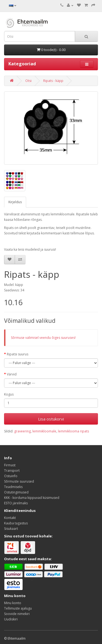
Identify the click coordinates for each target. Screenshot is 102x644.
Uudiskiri (11, 619)
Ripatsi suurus (18, 354)
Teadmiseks (13, 487)
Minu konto (13, 603)
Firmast (10, 465)
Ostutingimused (16, 492)
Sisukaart (11, 529)
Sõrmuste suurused (19, 481)
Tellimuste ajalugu (18, 608)
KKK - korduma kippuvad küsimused (32, 498)
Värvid (12, 374)
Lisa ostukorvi (51, 419)
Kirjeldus (15, 202)
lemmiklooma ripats (73, 431)
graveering (22, 431)
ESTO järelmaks (16, 503)
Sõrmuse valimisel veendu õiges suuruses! (43, 338)
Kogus (9, 394)
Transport (12, 471)
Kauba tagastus (16, 523)
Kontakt (10, 518)
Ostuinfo (11, 476)
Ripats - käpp (53, 81)
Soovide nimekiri (17, 614)
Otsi (28, 81)
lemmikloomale (44, 431)
